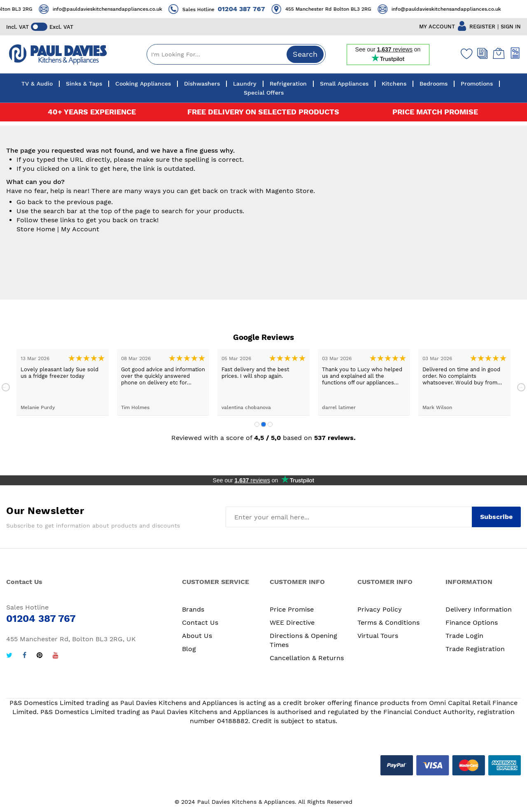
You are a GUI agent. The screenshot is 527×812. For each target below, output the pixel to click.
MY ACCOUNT (437, 27)
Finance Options (472, 622)
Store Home (36, 229)
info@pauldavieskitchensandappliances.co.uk (121, 9)
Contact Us (200, 622)
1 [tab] (257, 424)
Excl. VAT (61, 27)
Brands (193, 609)
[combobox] (236, 54)
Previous (6, 387)
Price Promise (292, 609)
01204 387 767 (255, 9)
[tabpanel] (63, 382)
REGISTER (482, 27)
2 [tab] (263, 424)
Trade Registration (475, 649)
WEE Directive (292, 622)
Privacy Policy (380, 609)
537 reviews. (335, 438)
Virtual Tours (378, 636)
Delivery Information (479, 609)
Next (521, 387)
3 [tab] (270, 424)
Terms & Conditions (388, 622)
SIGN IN (511, 27)
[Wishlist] (465, 54)
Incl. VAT (17, 27)
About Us (197, 636)
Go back (30, 202)
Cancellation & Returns (307, 658)
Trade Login (464, 636)
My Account (80, 229)
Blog (189, 649)
